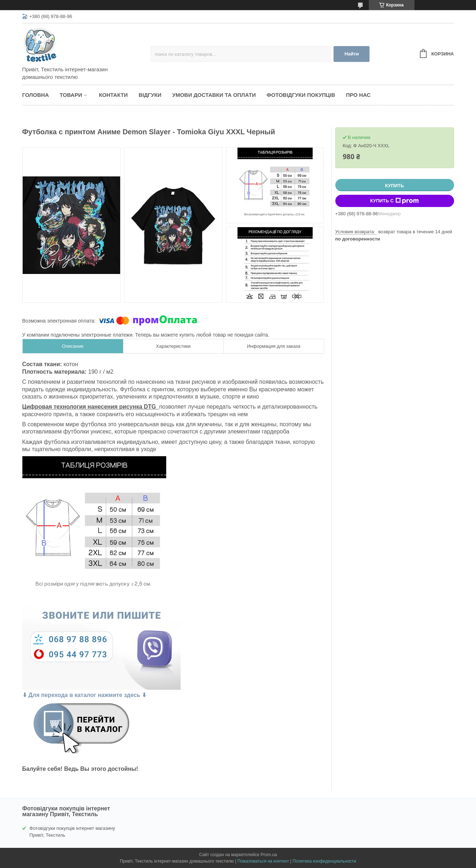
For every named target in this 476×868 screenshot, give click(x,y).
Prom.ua (269, 855)
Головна (36, 95)
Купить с (395, 201)
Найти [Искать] (352, 54)
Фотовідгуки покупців (301, 95)
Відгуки (150, 95)
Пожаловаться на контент (263, 861)
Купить (394, 186)
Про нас (359, 95)
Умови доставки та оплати (214, 95)
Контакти (113, 95)
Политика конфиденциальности (324, 861)
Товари (71, 95)
